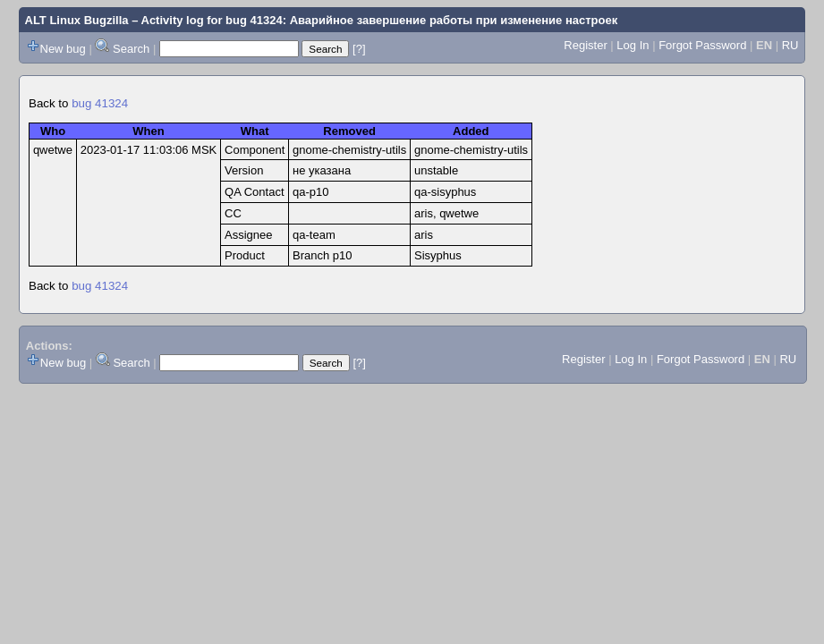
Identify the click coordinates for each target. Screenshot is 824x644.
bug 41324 (100, 103)
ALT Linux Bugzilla (77, 20)
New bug (63, 49)
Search (131, 49)
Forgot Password (702, 45)
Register (585, 45)
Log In (633, 45)
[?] (359, 49)
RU (790, 45)
